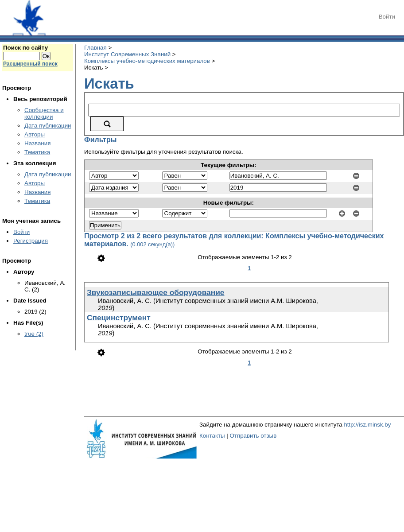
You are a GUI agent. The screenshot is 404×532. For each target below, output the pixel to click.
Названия (37, 143)
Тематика (37, 152)
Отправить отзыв (253, 436)
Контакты (212, 436)
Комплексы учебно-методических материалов (147, 61)
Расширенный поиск (30, 64)
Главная (95, 48)
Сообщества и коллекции (44, 113)
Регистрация (31, 241)
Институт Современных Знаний (127, 54)
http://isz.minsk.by (367, 425)
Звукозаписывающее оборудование (156, 292)
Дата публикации (48, 126)
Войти (387, 17)
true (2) (34, 334)
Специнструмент (119, 318)
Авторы (35, 134)
